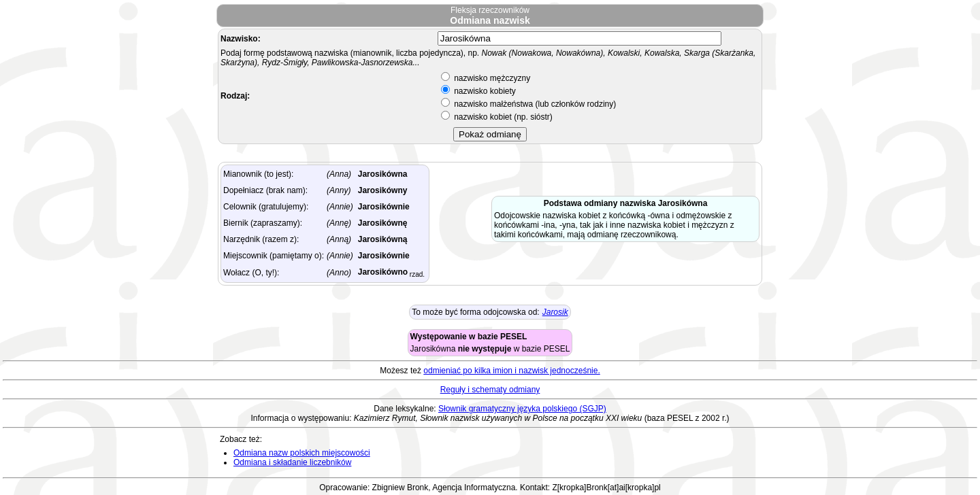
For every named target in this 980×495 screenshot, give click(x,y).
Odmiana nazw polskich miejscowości (302, 453)
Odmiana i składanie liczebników (292, 462)
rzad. (416, 274)
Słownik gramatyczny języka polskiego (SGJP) (522, 409)
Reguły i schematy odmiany (490, 390)
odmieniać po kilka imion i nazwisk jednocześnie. (511, 371)
